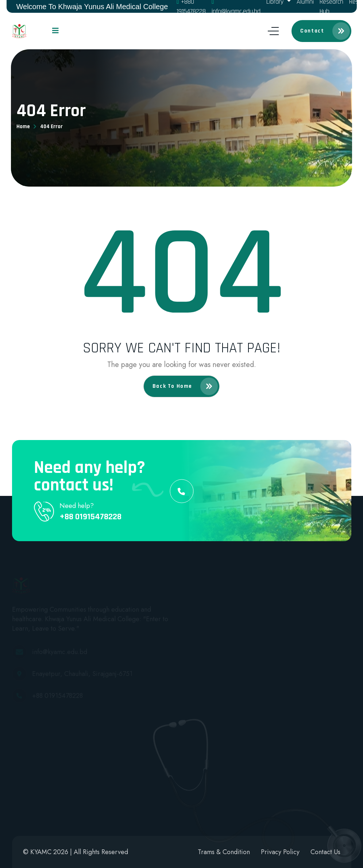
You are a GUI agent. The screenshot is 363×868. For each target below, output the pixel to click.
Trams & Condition (224, 852)
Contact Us (325, 852)
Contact (325, 31)
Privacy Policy (280, 852)
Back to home (185, 386)
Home (23, 127)
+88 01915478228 (90, 517)
